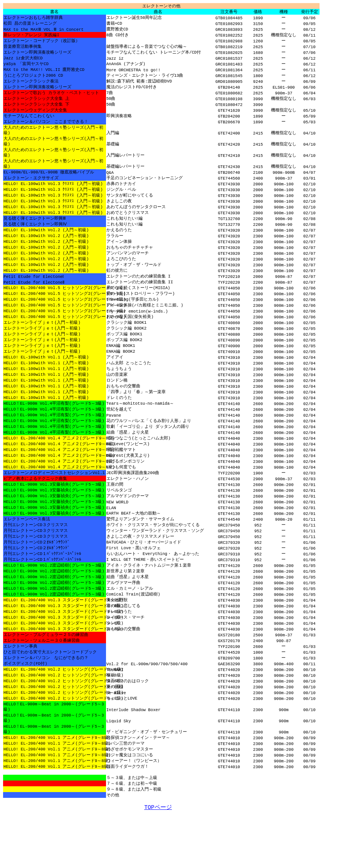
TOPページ (158, 861)
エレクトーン (161, 6)
